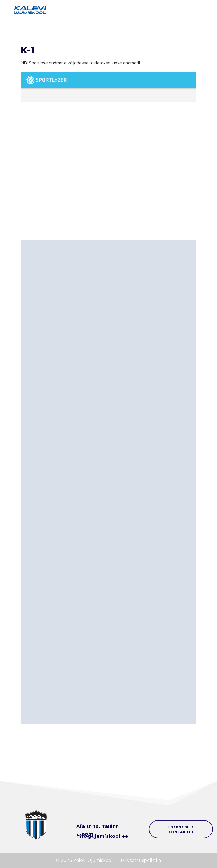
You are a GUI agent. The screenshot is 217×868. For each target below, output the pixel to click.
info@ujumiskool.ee (102, 836)
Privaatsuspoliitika (141, 860)
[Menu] (202, 8)
